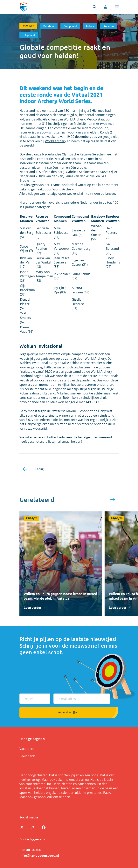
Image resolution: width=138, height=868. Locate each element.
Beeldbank (27, 756)
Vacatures (27, 749)
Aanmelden (65, 712)
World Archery (55, 141)
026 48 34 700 (30, 850)
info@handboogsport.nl (39, 855)
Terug (39, 469)
